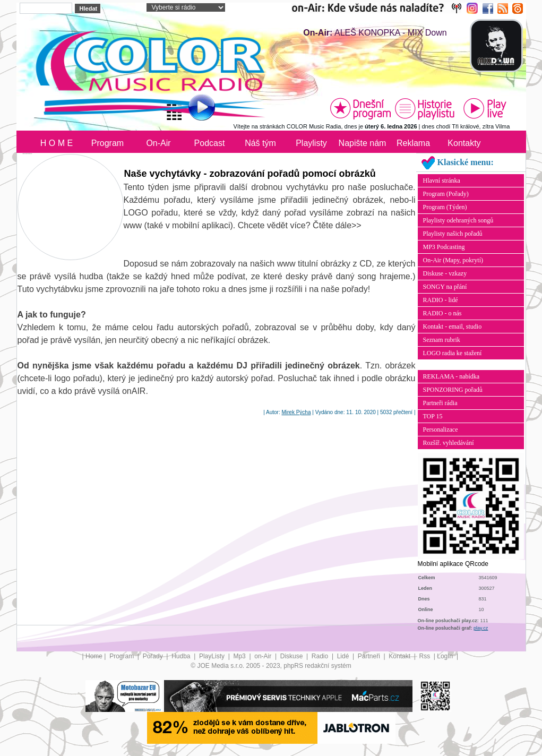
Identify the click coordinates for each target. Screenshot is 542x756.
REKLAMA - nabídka (451, 376)
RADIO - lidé (441, 300)
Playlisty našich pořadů (453, 234)
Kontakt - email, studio (453, 327)
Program (107, 143)
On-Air (158, 143)
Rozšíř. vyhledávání (449, 443)
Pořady (154, 656)
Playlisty (311, 143)
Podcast (210, 143)
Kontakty (464, 143)
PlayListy (213, 656)
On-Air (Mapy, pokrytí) (453, 260)
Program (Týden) (445, 207)
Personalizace (441, 429)
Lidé (344, 656)
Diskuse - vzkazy (445, 273)
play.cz (481, 628)
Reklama (413, 143)
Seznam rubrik (442, 340)
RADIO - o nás (442, 313)
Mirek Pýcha (296, 412)
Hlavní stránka (442, 181)
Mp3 (240, 656)
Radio (321, 656)
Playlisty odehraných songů (458, 220)
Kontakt (400, 656)
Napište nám (363, 143)
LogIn (446, 656)
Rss (425, 656)
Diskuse (292, 656)
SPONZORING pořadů (453, 390)
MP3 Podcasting (444, 247)
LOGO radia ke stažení (453, 353)
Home (94, 656)
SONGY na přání (445, 287)
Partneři (370, 656)
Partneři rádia (440, 403)
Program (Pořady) (446, 194)
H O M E (57, 143)
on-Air (264, 656)
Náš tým (260, 143)
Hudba (182, 656)
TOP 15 (433, 416)
